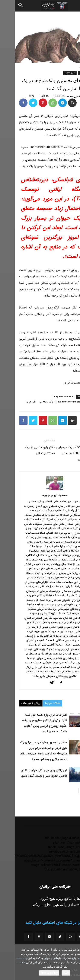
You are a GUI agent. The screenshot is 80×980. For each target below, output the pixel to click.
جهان (67, 73)
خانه (76, 67)
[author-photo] (40, 489)
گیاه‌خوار (16, 402)
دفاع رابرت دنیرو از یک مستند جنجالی (25, 450)
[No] (75, 962)
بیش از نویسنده (16, 703)
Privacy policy (34, 973)
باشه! (51, 973)
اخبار (67, 67)
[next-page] (66, 791)
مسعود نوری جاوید (62, 96)
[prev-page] (73, 791)
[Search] (6, 6)
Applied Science (49, 397)
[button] (73, 6)
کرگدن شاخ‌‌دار (32, 402)
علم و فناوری (55, 73)
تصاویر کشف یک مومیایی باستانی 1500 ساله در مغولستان (59, 453)
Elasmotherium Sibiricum (58, 402)
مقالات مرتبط (38, 703)
